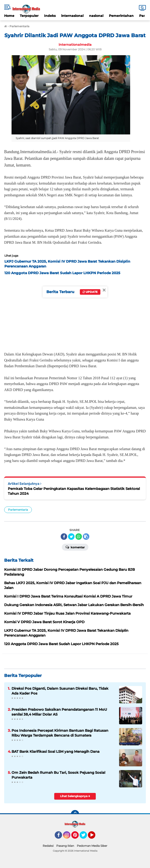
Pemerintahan (121, 16)
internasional (72, 16)
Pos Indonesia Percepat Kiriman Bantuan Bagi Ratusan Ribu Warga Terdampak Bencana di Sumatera (60, 733)
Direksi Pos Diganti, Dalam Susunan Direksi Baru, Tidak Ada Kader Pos (60, 691)
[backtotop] (75, 814)
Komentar (75, 547)
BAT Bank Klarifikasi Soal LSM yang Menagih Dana (55, 751)
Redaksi (48, 846)
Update (90, 292)
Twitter (85, 837)
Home (9, 16)
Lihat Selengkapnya (75, 796)
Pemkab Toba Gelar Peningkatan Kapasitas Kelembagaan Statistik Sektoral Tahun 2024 (74, 491)
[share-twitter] (71, 537)
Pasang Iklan (65, 846)
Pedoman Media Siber (92, 846)
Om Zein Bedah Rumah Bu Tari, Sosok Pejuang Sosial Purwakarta (58, 775)
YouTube (95, 837)
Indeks (50, 16)
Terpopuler (29, 16)
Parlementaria (18, 510)
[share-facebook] (64, 537)
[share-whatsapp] (79, 537)
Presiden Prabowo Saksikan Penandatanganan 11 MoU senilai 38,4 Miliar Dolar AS (59, 712)
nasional (96, 16)
